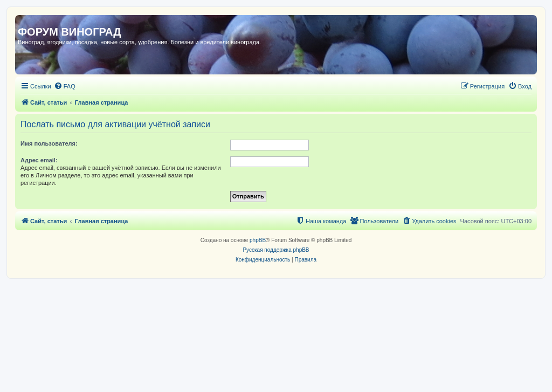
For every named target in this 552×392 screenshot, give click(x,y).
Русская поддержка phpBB (276, 250)
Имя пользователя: (49, 143)
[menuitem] (65, 86)
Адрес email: (39, 160)
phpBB (258, 240)
